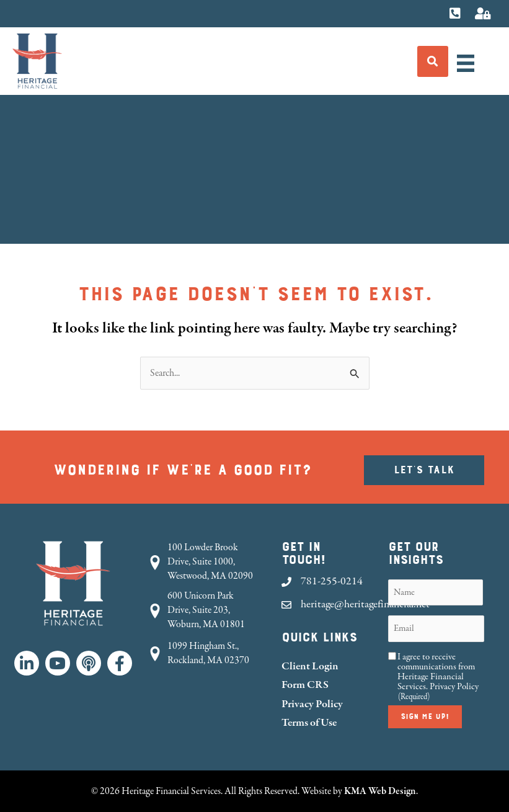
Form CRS (305, 685)
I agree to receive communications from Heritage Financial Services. (438, 677)
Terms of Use (309, 722)
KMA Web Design (380, 791)
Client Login (310, 666)
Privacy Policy (312, 704)
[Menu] (466, 63)
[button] (27, 663)
